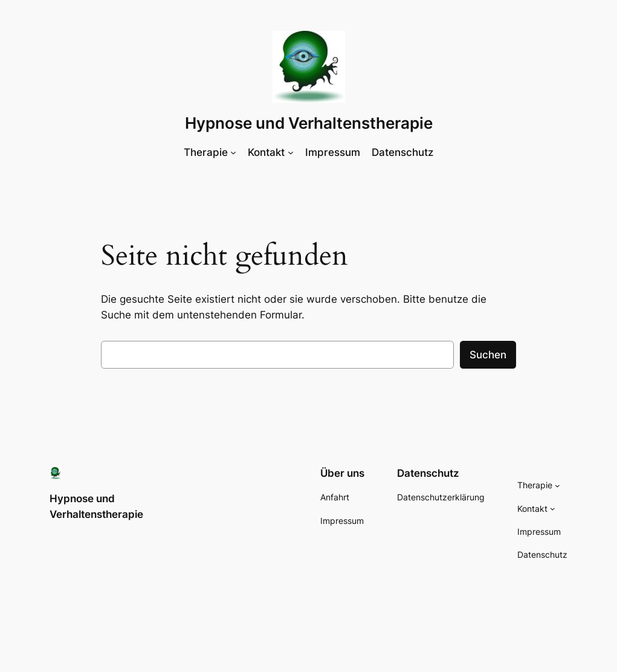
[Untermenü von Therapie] (233, 152)
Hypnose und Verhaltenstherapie (309, 123)
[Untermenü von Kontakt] (291, 152)
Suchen (488, 355)
